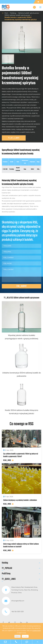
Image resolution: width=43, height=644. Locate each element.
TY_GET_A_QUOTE (14, 138)
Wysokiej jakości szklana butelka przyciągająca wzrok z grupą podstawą (21, 337)
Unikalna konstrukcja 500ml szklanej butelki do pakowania (22, 374)
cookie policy (37, 631)
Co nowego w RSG (22, 424)
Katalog (13, 13)
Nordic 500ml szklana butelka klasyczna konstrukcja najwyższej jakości (21, 412)
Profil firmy (6, 574)
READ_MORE (8, 460)
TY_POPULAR (7, 568)
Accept (25, 636)
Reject (17, 636)
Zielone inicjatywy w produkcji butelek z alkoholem (20, 500)
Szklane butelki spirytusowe (28, 13)
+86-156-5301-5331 (13, 612)
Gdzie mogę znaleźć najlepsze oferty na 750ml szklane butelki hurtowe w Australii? (21, 545)
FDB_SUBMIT (21, 286)
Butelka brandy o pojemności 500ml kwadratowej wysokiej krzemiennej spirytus (21, 18)
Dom (6, 13)
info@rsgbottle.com (13, 601)
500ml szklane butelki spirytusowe (17, 15)
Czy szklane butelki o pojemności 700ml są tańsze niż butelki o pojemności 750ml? (21, 455)
